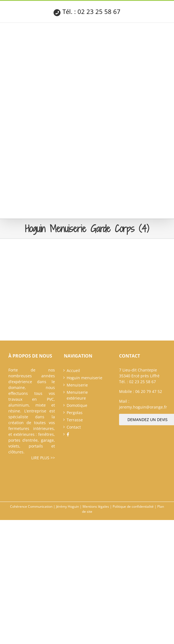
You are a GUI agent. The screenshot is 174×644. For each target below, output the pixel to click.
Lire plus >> (43, 458)
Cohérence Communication (31, 506)
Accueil (73, 370)
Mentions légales (96, 506)
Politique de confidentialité (133, 506)
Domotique (77, 405)
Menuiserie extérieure (77, 395)
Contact (74, 427)
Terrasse (75, 420)
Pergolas (75, 413)
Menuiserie (77, 385)
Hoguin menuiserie (84, 378)
